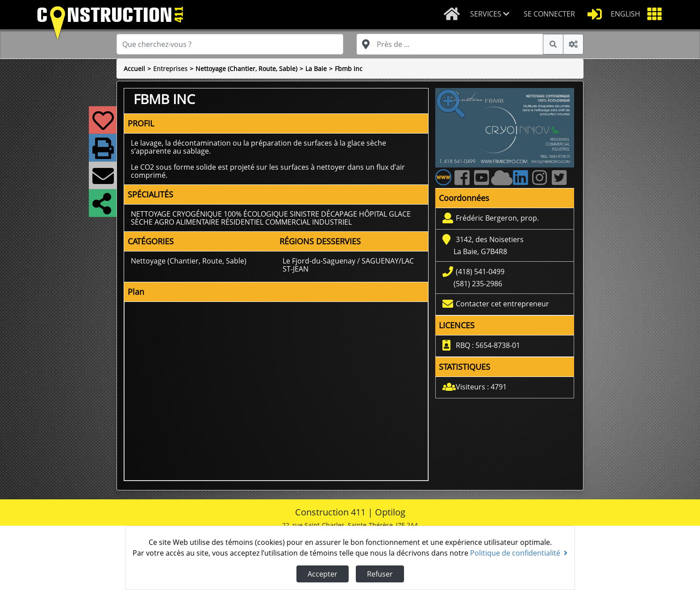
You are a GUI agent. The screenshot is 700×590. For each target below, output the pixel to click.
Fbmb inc (349, 69)
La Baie (316, 69)
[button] (493, 15)
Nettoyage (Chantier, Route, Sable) (246, 69)
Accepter (323, 574)
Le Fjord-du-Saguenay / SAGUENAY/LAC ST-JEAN (348, 265)
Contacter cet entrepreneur (502, 304)
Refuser (380, 574)
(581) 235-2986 (478, 284)
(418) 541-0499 (480, 272)
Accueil (134, 69)
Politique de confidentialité (519, 553)
